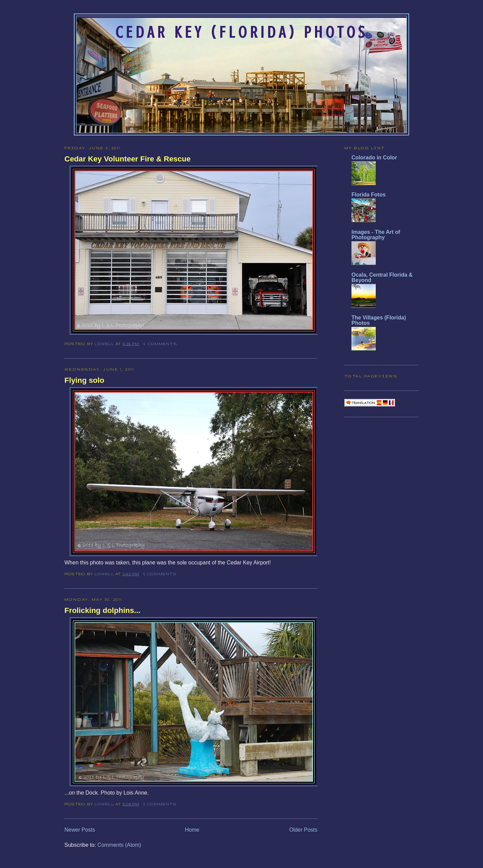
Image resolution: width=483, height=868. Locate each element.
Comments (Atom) (119, 845)
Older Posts (303, 830)
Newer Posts (80, 830)
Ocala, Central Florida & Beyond (382, 277)
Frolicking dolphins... (102, 610)
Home (192, 830)
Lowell (105, 344)
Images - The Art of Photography (376, 235)
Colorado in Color (374, 158)
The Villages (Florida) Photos (379, 320)
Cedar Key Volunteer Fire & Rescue (127, 159)
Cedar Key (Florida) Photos (241, 32)
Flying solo (84, 380)
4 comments (160, 344)
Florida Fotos (368, 195)
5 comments (160, 574)
